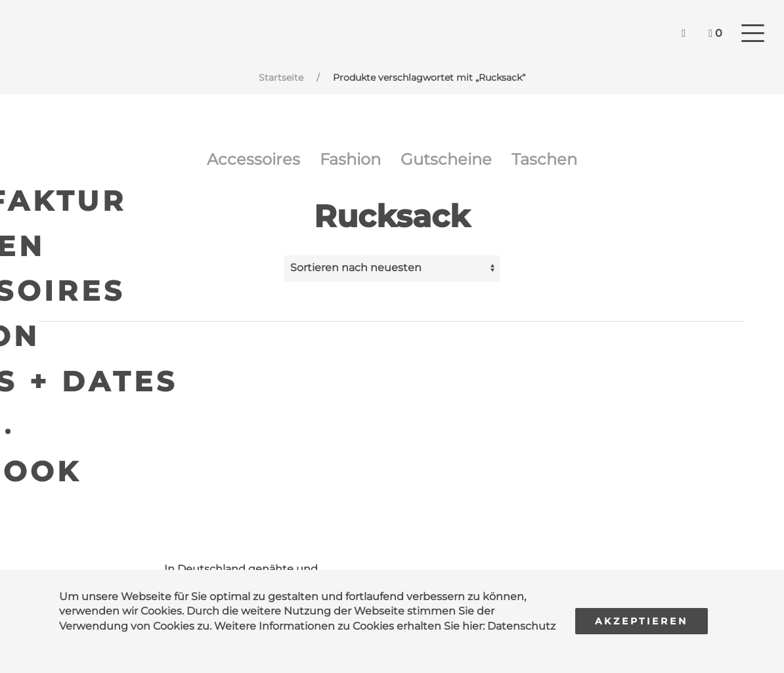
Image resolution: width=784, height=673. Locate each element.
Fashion (350, 159)
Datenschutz (521, 626)
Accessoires (253, 159)
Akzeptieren (642, 621)
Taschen (544, 159)
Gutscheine (446, 159)
